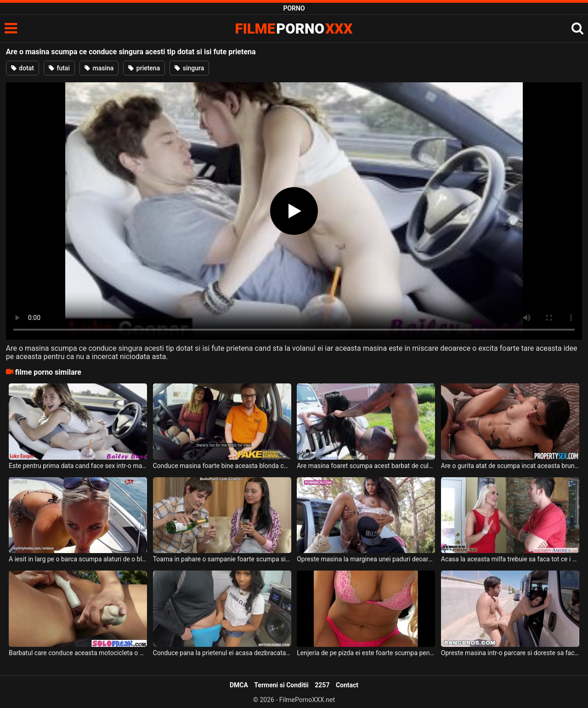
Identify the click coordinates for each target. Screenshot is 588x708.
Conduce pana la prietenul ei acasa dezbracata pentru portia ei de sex (222, 653)
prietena (144, 68)
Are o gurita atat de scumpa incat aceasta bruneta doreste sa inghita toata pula (510, 466)
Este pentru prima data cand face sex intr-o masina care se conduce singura (78, 466)
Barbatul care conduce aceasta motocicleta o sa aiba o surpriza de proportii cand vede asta (78, 653)
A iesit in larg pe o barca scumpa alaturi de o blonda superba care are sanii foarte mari (78, 559)
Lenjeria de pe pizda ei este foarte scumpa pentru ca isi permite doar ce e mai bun (366, 653)
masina (99, 68)
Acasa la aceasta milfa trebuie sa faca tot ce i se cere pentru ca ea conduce (510, 559)
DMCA (239, 685)
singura (189, 68)
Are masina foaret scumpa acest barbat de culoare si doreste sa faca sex (366, 466)
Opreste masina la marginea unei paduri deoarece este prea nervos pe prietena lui (366, 559)
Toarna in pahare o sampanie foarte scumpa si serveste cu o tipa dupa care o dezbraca (222, 559)
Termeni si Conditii (281, 685)
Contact (347, 685)
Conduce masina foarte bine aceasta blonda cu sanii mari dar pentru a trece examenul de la (222, 466)
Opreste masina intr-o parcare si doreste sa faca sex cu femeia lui (510, 653)
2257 (322, 685)
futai (59, 68)
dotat (23, 68)
